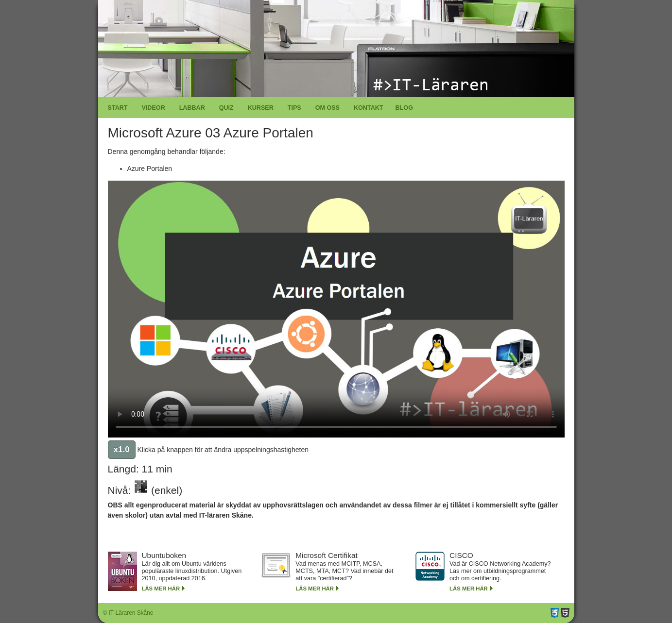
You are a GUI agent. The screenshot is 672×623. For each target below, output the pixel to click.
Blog (404, 108)
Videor (153, 108)
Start (118, 108)
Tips (294, 108)
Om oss (327, 108)
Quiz (226, 108)
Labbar (192, 108)
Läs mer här (161, 589)
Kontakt (369, 108)
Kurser (261, 108)
